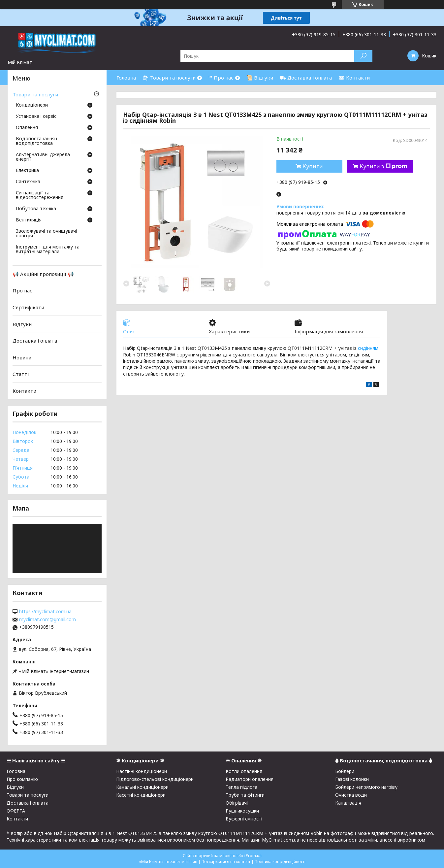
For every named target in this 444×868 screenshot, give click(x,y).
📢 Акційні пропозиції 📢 (43, 274)
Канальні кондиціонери (142, 787)
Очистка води (351, 795)
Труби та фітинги (245, 795)
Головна (126, 78)
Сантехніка (28, 182)
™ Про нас (221, 78)
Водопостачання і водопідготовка (36, 141)
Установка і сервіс (36, 117)
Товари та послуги (35, 94)
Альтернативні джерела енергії (43, 157)
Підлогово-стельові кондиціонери (155, 779)
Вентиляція (29, 220)
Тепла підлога (241, 787)
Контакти (24, 391)
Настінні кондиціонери (142, 771)
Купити (313, 166)
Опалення (27, 128)
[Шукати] (363, 56)
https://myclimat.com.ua (45, 612)
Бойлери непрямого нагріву (366, 787)
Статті (21, 374)
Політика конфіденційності (280, 862)
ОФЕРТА (16, 811)
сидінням (368, 348)
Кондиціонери (32, 105)
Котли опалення (244, 771)
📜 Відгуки (260, 78)
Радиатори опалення (250, 779)
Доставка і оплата (35, 341)
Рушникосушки (242, 811)
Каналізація (348, 803)
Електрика (27, 171)
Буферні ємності (244, 819)
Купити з (383, 166)
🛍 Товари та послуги (169, 78)
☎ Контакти (354, 78)
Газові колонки (352, 779)
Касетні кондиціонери (141, 795)
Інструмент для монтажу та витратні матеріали (48, 250)
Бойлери (345, 771)
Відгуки (22, 324)
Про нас (22, 290)
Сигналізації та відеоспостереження (40, 195)
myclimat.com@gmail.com (48, 619)
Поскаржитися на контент (226, 862)
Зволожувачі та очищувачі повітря (46, 234)
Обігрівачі (237, 803)
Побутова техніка (36, 209)
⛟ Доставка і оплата (306, 78)
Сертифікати (28, 307)
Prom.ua (254, 856)
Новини (22, 357)
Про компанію (22, 779)
